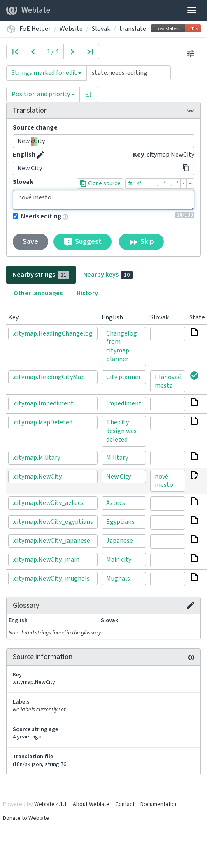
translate (133, 29)
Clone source (100, 183)
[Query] (129, 73)
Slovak (101, 29)
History (87, 293)
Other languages (38, 293)
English (24, 155)
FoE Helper (35, 29)
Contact (125, 804)
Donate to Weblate (26, 818)
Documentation (159, 804)
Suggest (83, 242)
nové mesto (103, 200)
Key (138, 155)
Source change (35, 127)
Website (71, 29)
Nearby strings (41, 275)
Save (30, 242)
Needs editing (37, 216)
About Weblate (91, 804)
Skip (141, 242)
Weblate (28, 10)
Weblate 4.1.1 (51, 804)
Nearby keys (108, 275)
